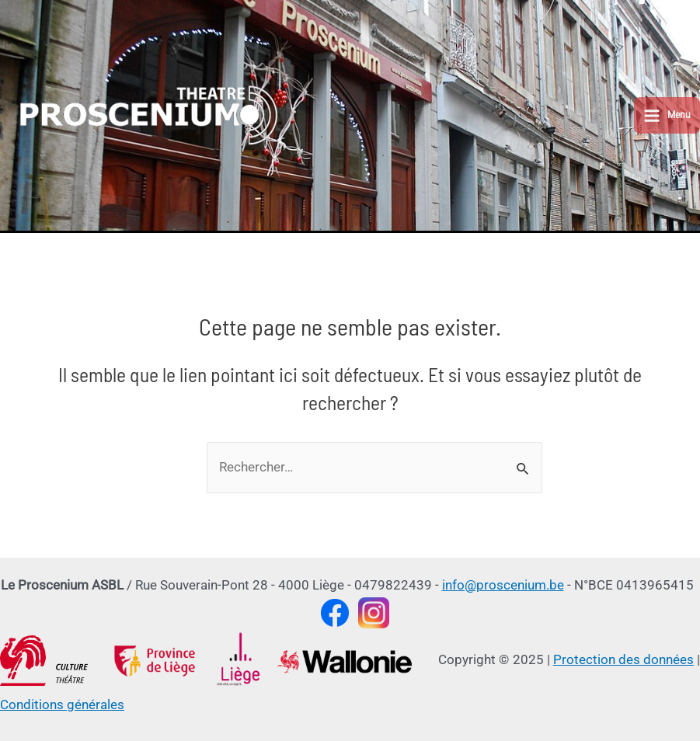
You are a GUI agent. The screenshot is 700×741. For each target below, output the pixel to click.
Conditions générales (62, 704)
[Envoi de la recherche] (523, 471)
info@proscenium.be (503, 585)
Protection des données (623, 659)
